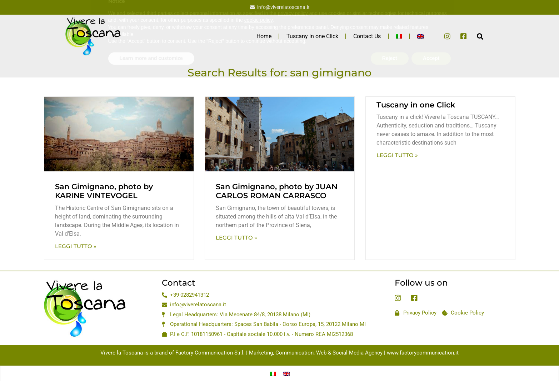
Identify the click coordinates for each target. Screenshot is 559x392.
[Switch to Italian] (399, 36)
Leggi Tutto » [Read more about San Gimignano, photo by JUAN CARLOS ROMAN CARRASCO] (236, 238)
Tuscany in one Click (312, 36)
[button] (480, 36)
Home (264, 36)
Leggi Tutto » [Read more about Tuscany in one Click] (397, 155)
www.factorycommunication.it (423, 353)
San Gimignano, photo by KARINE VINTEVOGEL (104, 191)
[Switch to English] (286, 373)
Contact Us (367, 36)
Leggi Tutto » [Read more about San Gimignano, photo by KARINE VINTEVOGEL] (76, 246)
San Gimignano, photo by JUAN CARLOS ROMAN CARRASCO (277, 191)
